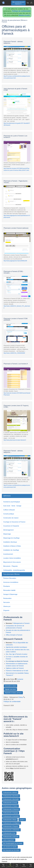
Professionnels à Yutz (9, 833)
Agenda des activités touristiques (16, 647)
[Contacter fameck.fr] (31, 3)
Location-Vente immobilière (12, 558)
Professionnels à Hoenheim (11, 816)
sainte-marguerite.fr (9, 840)
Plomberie (7, 586)
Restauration (7, 598)
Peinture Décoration (10, 578)
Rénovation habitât (9, 590)
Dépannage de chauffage (11, 538)
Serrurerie (6, 602)
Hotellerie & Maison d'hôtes (12, 546)
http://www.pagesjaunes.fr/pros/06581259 (15, 261)
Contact (31, 865)
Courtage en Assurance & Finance (14, 522)
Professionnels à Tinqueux (11, 826)
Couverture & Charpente (11, 526)
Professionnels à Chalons (10, 806)
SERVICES (7, 496)
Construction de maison (11, 518)
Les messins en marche (10, 847)
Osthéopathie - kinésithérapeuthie (14, 570)
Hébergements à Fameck (21, 623)
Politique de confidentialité (21, 11)
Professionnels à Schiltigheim (11, 823)
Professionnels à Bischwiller (11, 799)
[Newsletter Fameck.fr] (28, 3)
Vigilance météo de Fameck (15, 668)
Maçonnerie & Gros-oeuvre (12, 562)
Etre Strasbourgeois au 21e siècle (13, 843)
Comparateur (10, 865)
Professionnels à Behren (10, 792)
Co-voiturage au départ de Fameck (17, 661)
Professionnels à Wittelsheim (11, 830)
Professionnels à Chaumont (11, 809)
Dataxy (21, 697)
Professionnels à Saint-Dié (11, 837)
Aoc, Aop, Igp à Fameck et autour (17, 654)
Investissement (8, 554)
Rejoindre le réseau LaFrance (13, 693)
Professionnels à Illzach (10, 820)
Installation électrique (10, 542)
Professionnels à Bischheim (11, 796)
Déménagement (8, 530)
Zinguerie (6, 610)
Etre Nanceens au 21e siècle (11, 850)
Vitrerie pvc (7, 606)
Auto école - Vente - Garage (12, 506)
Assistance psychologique (12, 502)
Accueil (3, 865)
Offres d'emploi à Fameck (14, 635)
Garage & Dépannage (10, 594)
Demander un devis (10, 686)
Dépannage (7, 534)
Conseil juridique (9, 514)
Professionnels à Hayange (11, 813)
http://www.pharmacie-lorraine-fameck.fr (15, 440)
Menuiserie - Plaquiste (10, 566)
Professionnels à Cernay (10, 803)
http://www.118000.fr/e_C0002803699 (14, 353)
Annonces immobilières (11, 582)
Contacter (20, 679)
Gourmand (24, 865)
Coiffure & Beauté (9, 510)
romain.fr (22, 820)
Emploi (17, 865)
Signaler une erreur (10, 689)
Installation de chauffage (11, 550)
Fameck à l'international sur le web (17, 671)
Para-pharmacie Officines (11, 574)
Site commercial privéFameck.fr (18, 3)
